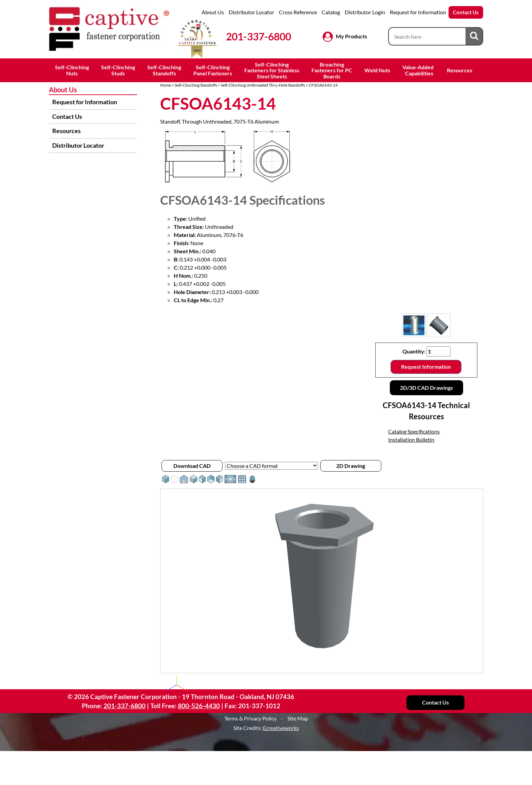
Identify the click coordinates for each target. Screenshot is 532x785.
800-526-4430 (199, 706)
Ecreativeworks (281, 728)
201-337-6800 (259, 36)
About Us (213, 12)
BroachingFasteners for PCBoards (332, 70)
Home (166, 85)
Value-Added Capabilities (419, 70)
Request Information (426, 367)
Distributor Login (365, 12)
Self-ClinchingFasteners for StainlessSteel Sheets (272, 70)
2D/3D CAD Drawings (426, 388)
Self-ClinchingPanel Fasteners (213, 70)
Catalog (331, 12)
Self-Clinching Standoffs (196, 85)
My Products (351, 36)
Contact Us (466, 12)
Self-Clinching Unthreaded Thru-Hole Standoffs (263, 85)
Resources (460, 70)
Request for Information (418, 12)
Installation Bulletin (411, 440)
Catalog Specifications (414, 431)
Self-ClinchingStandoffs (164, 70)
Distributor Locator (251, 12)
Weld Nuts (377, 70)
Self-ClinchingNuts (72, 70)
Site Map (298, 718)
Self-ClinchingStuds (118, 70)
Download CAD (192, 466)
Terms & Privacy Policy (250, 718)
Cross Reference (298, 12)
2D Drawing (351, 466)
